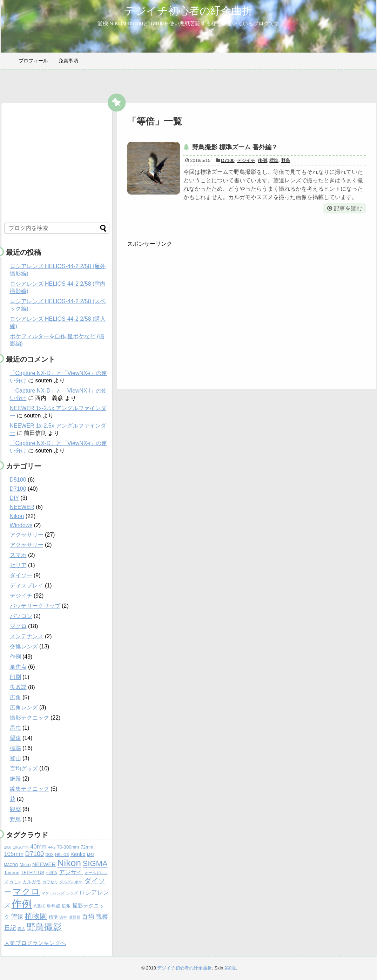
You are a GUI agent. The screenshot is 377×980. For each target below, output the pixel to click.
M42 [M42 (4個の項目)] (91, 855)
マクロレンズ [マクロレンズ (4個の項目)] (53, 893)
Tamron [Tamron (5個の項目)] (12, 873)
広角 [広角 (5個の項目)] (66, 906)
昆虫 (15, 728)
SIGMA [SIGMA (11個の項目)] (95, 863)
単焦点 (18, 667)
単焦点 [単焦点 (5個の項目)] (53, 906)
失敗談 (18, 687)
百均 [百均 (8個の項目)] (88, 917)
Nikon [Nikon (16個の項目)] (69, 863)
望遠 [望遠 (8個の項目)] (17, 917)
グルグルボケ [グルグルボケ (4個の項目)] (71, 882)
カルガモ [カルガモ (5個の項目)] (32, 882)
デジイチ (246, 160)
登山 (15, 758)
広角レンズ (24, 707)
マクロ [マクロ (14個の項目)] (26, 891)
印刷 (15, 677)
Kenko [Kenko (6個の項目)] (78, 854)
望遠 (15, 738)
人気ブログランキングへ (35, 943)
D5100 (18, 480)
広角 (15, 697)
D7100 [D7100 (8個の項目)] (35, 854)
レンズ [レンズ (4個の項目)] (72, 893)
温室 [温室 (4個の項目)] (63, 917)
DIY (14, 498)
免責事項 (68, 61)
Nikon (17, 516)
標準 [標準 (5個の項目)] (53, 917)
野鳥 (286, 160)
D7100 (228, 160)
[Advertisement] (307, 315)
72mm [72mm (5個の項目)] (87, 847)
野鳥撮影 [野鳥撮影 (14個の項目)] (44, 927)
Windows (21, 525)
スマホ (18, 555)
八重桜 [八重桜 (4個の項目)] (39, 906)
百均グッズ (24, 768)
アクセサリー (27, 535)
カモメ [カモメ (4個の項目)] (15, 882)
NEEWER (22, 507)
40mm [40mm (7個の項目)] (38, 847)
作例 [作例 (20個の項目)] (22, 904)
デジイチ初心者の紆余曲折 (188, 11)
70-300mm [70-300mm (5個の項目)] (68, 847)
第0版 (230, 968)
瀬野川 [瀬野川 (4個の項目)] (75, 917)
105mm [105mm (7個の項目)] (14, 854)
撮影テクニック (29, 718)
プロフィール (33, 61)
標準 (274, 160)
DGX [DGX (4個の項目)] (50, 855)
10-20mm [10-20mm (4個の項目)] (21, 847)
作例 (262, 160)
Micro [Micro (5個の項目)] (25, 865)
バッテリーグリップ (35, 606)
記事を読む (348, 208)
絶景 (15, 779)
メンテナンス (27, 636)
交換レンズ (24, 646)
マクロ (18, 626)
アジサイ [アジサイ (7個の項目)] (71, 872)
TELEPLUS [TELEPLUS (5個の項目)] (33, 873)
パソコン (21, 616)
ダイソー (21, 575)
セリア (18, 565)
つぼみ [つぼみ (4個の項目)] (52, 873)
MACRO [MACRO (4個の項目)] (11, 865)
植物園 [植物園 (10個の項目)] (36, 916)
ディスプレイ (27, 586)
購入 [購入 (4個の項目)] (21, 928)
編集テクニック (29, 789)
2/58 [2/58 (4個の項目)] (8, 847)
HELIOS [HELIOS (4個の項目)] (62, 855)
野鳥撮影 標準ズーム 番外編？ (235, 147)
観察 (15, 809)
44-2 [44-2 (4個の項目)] (52, 847)
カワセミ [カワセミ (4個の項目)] (50, 882)
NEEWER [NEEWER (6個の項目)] (44, 864)
